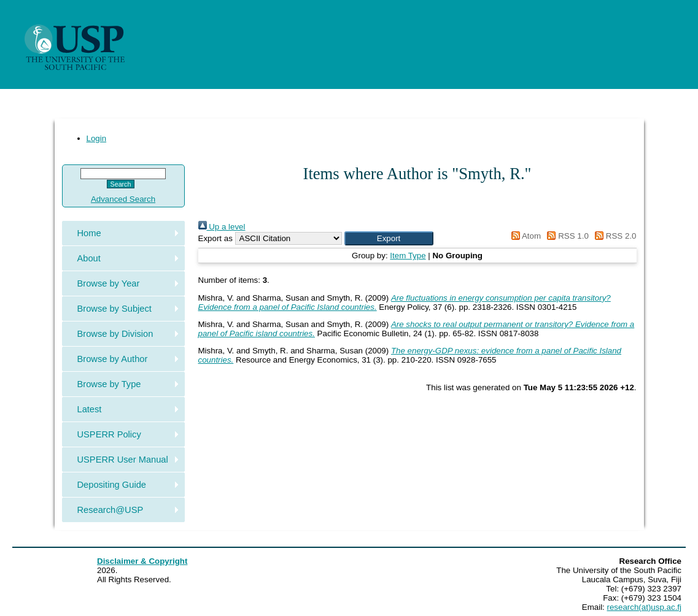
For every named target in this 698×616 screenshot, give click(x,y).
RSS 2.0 (614, 236)
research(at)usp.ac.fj (644, 607)
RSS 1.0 (566, 236)
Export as (215, 238)
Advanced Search (123, 199)
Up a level (222, 227)
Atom (524, 236)
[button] (389, 238)
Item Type (408, 256)
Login (97, 138)
